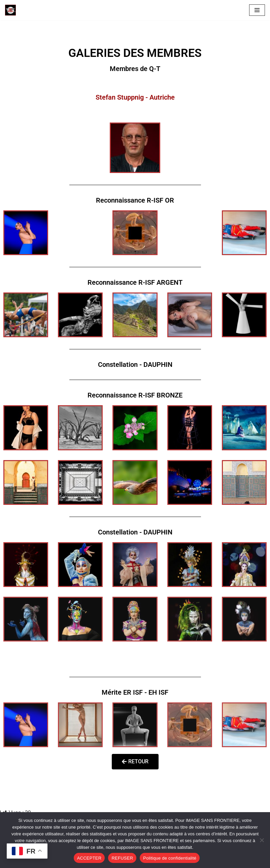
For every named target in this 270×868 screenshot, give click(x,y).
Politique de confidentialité (170, 858)
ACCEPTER (89, 858)
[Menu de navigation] (257, 10)
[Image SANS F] (12, 10)
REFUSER (122, 858)
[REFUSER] (262, 840)
